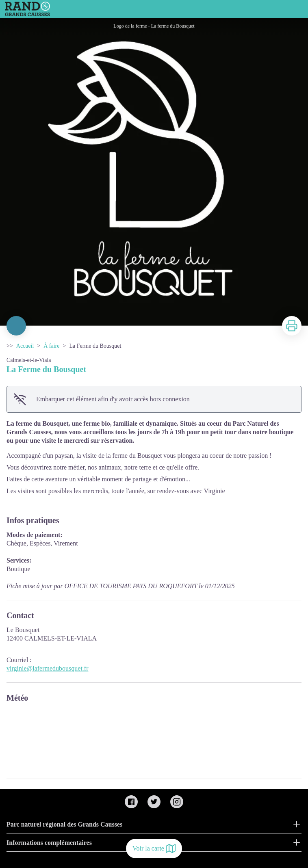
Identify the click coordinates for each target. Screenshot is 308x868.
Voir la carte (154, 849)
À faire (51, 346)
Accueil (25, 346)
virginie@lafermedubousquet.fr (48, 668)
